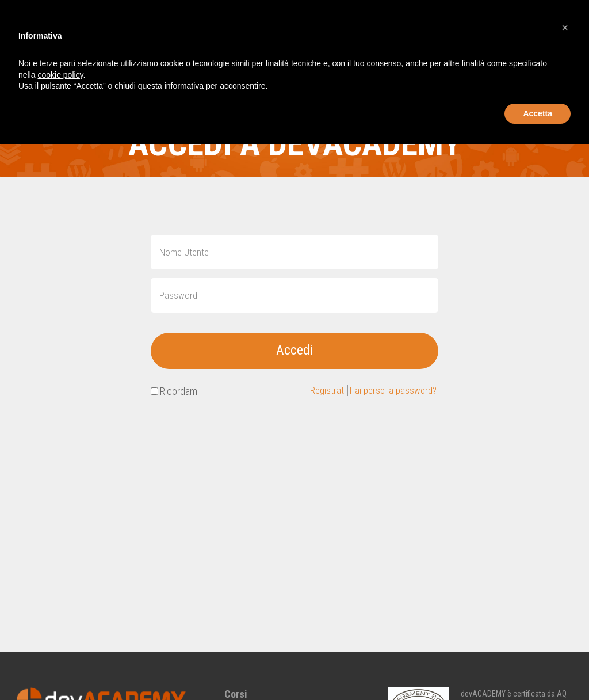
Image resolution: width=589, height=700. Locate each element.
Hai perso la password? (390, 392)
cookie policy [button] (60, 75)
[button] (565, 28)
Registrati (322, 392)
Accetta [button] (538, 113)
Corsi (236, 694)
